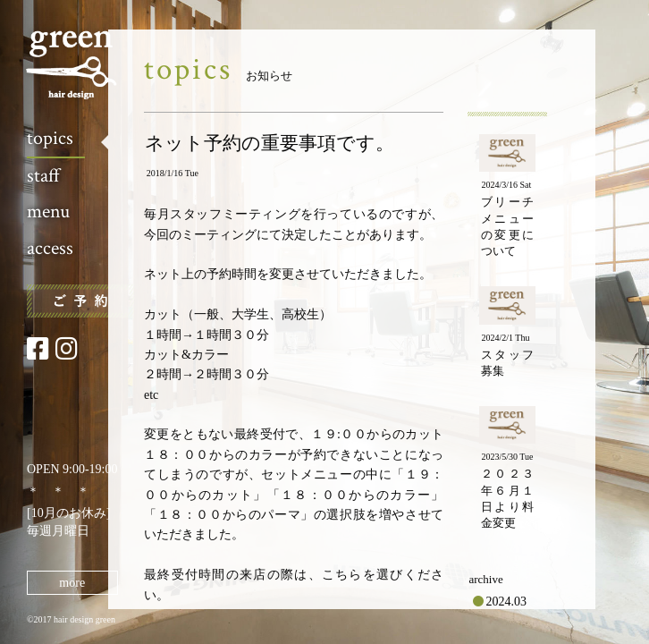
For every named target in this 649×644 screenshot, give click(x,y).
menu (48, 212)
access (50, 248)
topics (50, 138)
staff (43, 176)
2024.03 (507, 602)
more (72, 583)
